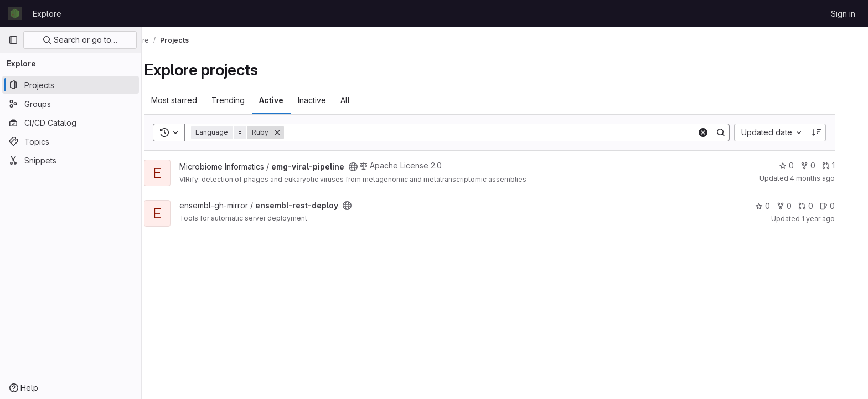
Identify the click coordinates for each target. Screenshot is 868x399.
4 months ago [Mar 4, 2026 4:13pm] (828, 178)
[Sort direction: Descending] (833, 132)
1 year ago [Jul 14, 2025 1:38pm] (834, 219)
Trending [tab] (244, 100)
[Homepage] (15, 13)
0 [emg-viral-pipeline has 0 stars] (802, 165)
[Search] (506, 132)
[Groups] (71, 104)
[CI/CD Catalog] (71, 122)
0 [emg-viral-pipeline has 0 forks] (823, 165)
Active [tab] (287, 100)
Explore (47, 14)
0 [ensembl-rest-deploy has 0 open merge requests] (821, 206)
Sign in (843, 14)
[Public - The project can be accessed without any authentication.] (369, 167)
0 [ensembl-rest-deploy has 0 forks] (800, 206)
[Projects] (71, 85)
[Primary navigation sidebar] (13, 40)
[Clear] (719, 132)
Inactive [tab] (327, 100)
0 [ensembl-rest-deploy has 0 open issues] (843, 206)
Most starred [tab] (190, 100)
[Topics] (71, 141)
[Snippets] (71, 160)
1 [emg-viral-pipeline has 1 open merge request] (844, 165)
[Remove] (293, 132)
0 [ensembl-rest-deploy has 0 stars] (778, 206)
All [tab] (361, 100)
